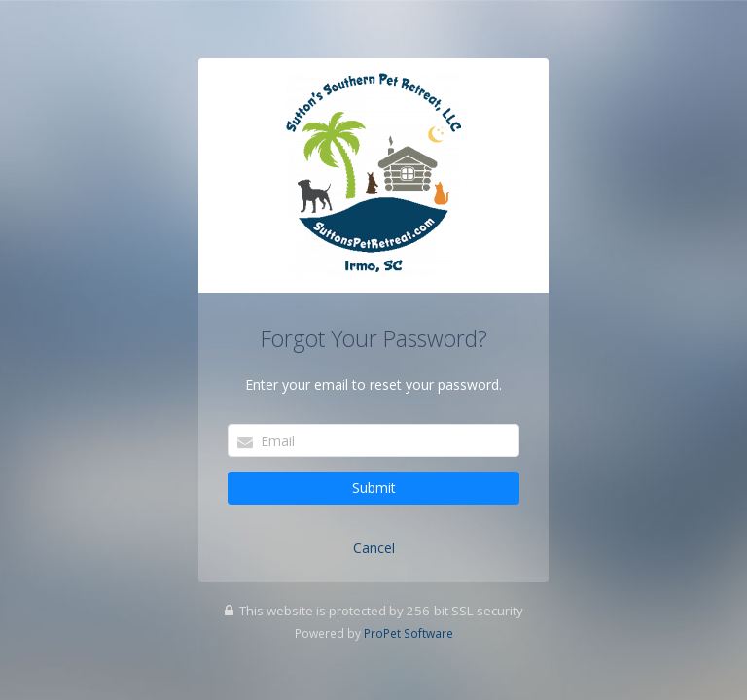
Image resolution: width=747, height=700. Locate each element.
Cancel (374, 548)
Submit (374, 488)
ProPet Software (409, 633)
